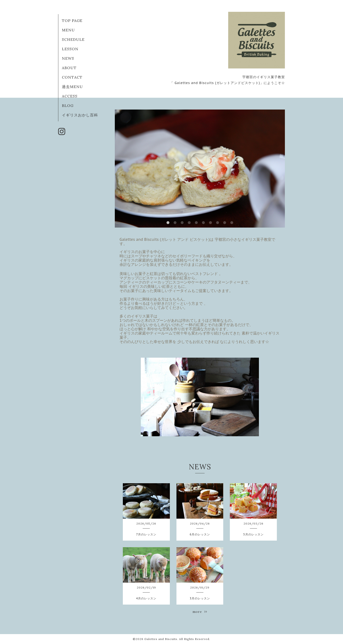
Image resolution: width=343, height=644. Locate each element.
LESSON (70, 49)
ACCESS (70, 96)
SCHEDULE (73, 39)
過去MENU (72, 87)
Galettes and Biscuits (161, 639)
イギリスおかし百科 (80, 115)
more (200, 612)
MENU (68, 30)
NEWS (68, 58)
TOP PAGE (72, 21)
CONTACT (72, 77)
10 (232, 223)
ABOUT (69, 68)
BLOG (68, 106)
